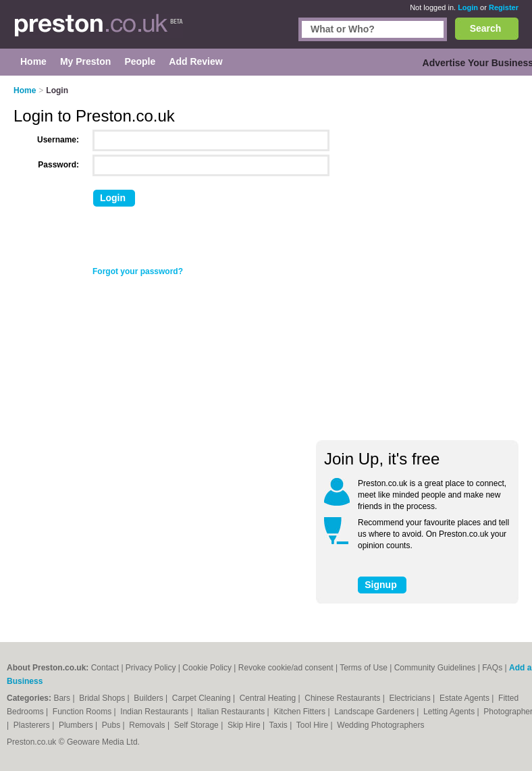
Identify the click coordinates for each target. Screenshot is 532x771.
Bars (63, 698)
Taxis (280, 725)
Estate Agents (465, 698)
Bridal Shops (103, 698)
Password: (58, 165)
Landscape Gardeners (375, 712)
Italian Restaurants (232, 712)
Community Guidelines (435, 668)
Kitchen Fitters (300, 712)
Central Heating (269, 698)
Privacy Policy (151, 668)
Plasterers (33, 725)
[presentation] (194, 240)
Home (25, 90)
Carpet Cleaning (203, 698)
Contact (105, 668)
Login (468, 7)
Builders (150, 698)
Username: (58, 140)
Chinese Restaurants (343, 698)
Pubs (112, 725)
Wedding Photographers (380, 725)
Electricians (411, 698)
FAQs (492, 668)
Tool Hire (314, 725)
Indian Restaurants (155, 712)
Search (486, 28)
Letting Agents (450, 712)
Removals (148, 725)
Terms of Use (364, 668)
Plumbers (77, 725)
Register (504, 7)
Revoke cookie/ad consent (286, 668)
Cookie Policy (207, 668)
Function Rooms (83, 712)
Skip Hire (245, 725)
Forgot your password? (138, 271)
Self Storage (197, 725)
